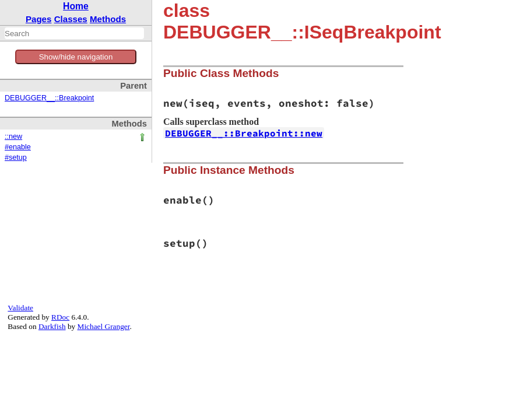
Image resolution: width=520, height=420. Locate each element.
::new (13, 136)
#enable (18, 147)
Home (76, 6)
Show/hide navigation (76, 57)
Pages (39, 19)
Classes (71, 19)
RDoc (60, 317)
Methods (108, 19)
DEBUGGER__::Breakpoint (49, 98)
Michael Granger (104, 326)
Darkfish (52, 326)
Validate (20, 308)
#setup (16, 157)
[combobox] (74, 33)
